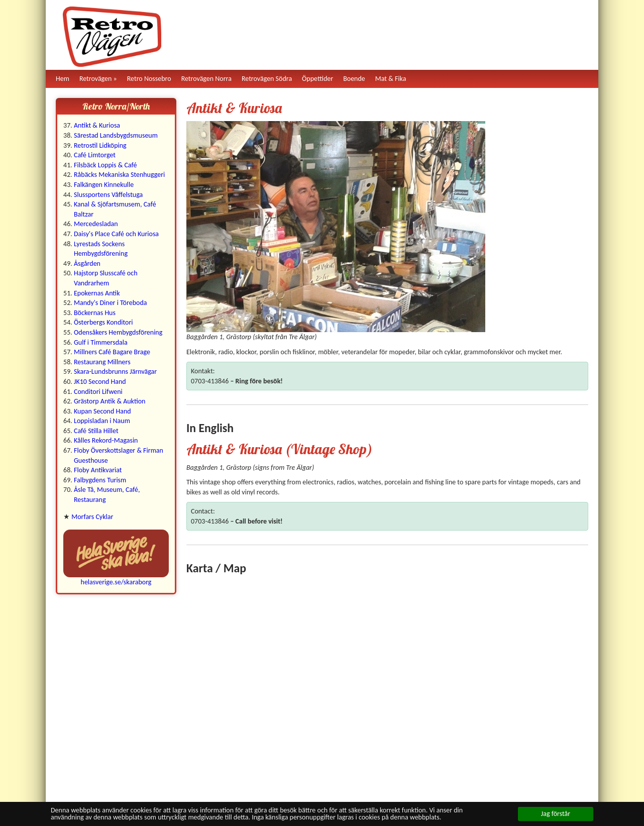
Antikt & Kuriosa (97, 125)
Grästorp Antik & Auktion (110, 401)
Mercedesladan (96, 224)
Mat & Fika (391, 79)
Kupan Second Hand (102, 411)
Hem (63, 79)
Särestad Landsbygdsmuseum (116, 135)
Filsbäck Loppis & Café (105, 165)
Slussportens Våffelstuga (108, 195)
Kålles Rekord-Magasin (106, 440)
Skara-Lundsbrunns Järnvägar (115, 372)
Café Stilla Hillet (96, 431)
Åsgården (87, 264)
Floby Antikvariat (98, 470)
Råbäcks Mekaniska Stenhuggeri (119, 175)
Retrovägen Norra (206, 79)
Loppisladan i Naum (102, 421)
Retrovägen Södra (267, 79)
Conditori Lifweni (98, 392)
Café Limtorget (95, 155)
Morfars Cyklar (92, 517)
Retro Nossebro (149, 79)
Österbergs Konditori (103, 322)
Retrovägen (96, 79)
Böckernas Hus (95, 313)
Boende (354, 79)
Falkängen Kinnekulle (104, 185)
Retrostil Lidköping (100, 145)
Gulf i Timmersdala (101, 342)
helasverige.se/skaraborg (116, 582)
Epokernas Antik (97, 293)
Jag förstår (556, 814)
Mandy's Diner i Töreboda (110, 303)
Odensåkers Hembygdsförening (118, 332)
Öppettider (317, 79)
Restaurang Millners (102, 362)
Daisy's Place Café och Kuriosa (116, 234)
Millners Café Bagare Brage (112, 352)
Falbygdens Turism (100, 480)
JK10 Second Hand (100, 382)
